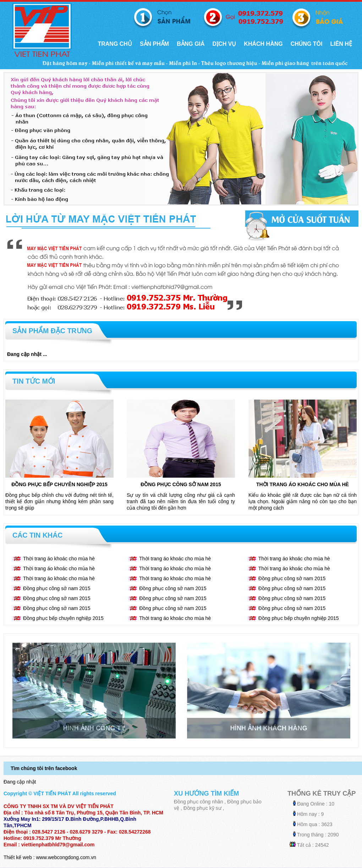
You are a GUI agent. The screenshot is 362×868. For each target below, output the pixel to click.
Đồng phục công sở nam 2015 (181, 484)
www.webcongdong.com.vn (66, 857)
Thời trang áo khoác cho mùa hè (303, 484)
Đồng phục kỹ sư (202, 808)
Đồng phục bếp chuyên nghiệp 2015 (59, 484)
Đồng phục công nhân (198, 802)
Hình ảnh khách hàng (268, 728)
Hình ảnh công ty (94, 728)
